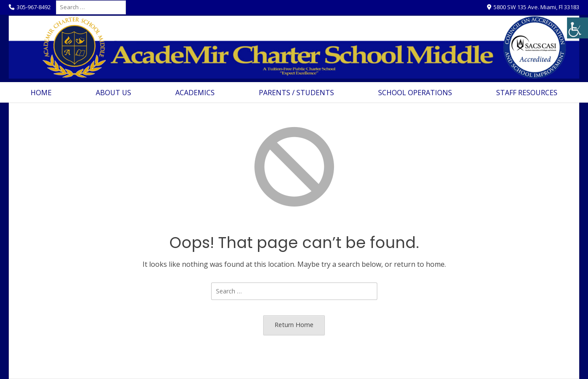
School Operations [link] (415, 93)
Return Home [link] (294, 325)
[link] (578, 28)
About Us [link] (113, 93)
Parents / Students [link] (296, 93)
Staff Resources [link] (527, 93)
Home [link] (41, 93)
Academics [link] (195, 93)
